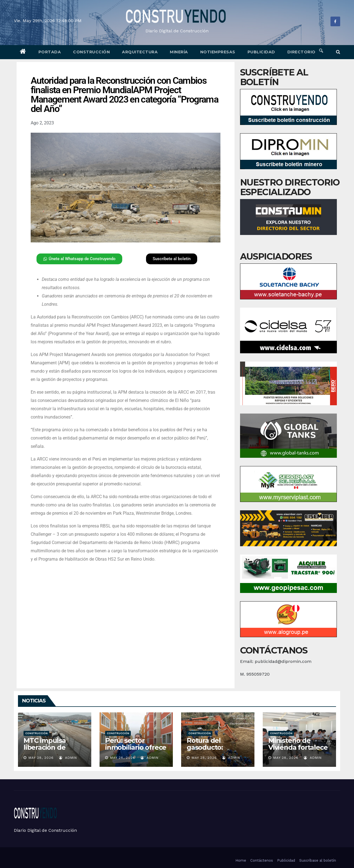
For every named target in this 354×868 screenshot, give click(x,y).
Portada (50, 52)
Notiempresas (218, 52)
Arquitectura (140, 52)
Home (241, 860)
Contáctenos (262, 860)
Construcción (91, 52)
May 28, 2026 (41, 758)
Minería (179, 52)
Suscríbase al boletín (318, 860)
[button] (338, 52)
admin (68, 758)
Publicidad (261, 52)
